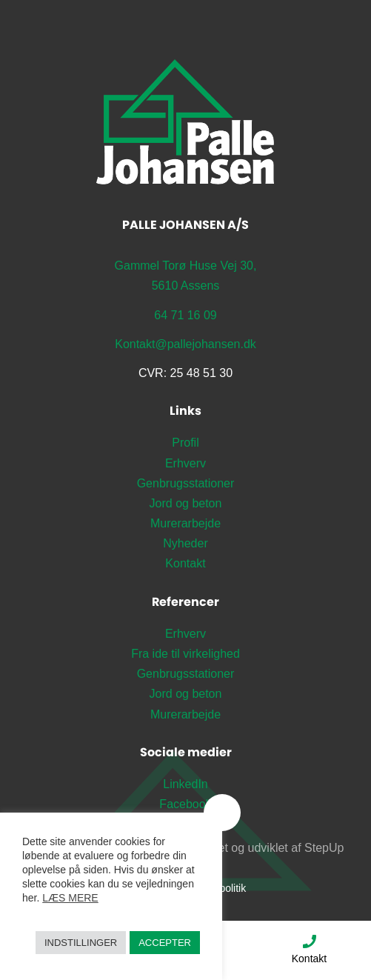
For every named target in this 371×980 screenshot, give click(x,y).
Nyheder (185, 543)
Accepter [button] (165, 943)
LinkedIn (185, 784)
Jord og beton (186, 503)
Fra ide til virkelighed (185, 654)
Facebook (185, 804)
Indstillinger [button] (81, 943)
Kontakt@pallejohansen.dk (185, 344)
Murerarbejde (185, 523)
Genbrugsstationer (186, 483)
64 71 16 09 (185, 315)
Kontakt (309, 949)
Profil (185, 443)
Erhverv (185, 463)
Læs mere (70, 898)
